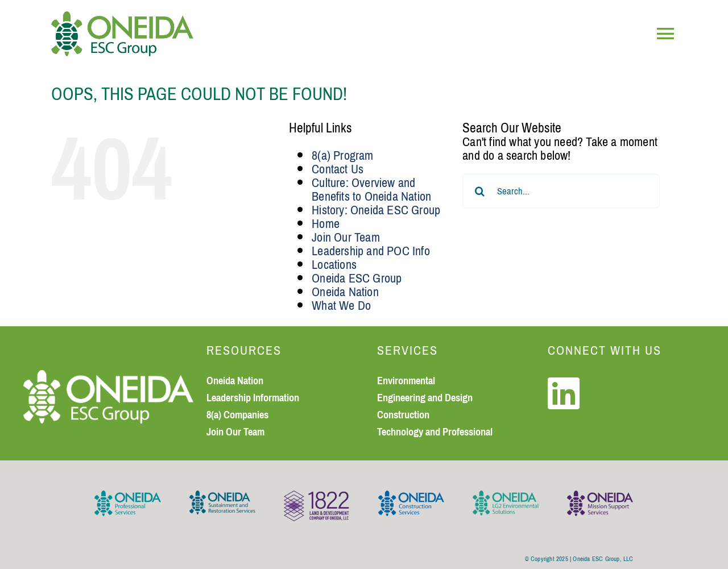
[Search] (479, 191)
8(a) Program (342, 155)
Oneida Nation (345, 292)
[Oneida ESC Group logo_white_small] (109, 377)
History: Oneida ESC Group (376, 210)
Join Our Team (346, 237)
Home (326, 224)
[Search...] (561, 191)
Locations (334, 265)
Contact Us (338, 169)
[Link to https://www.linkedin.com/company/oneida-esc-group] (564, 393)
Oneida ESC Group (357, 278)
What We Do (341, 306)
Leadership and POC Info (371, 251)
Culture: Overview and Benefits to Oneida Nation (371, 190)
